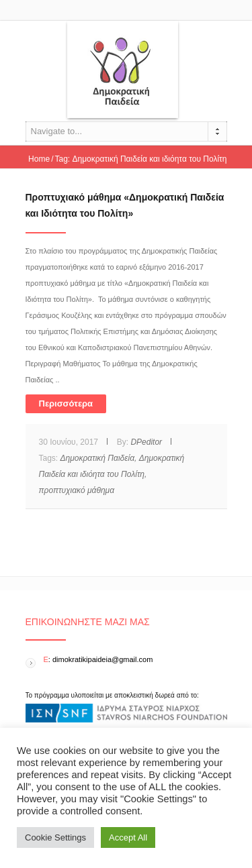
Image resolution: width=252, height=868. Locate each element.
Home (39, 159)
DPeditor (146, 442)
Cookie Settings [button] (55, 837)
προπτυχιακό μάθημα (77, 490)
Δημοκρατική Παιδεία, (99, 458)
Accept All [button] (128, 837)
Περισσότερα (66, 403)
